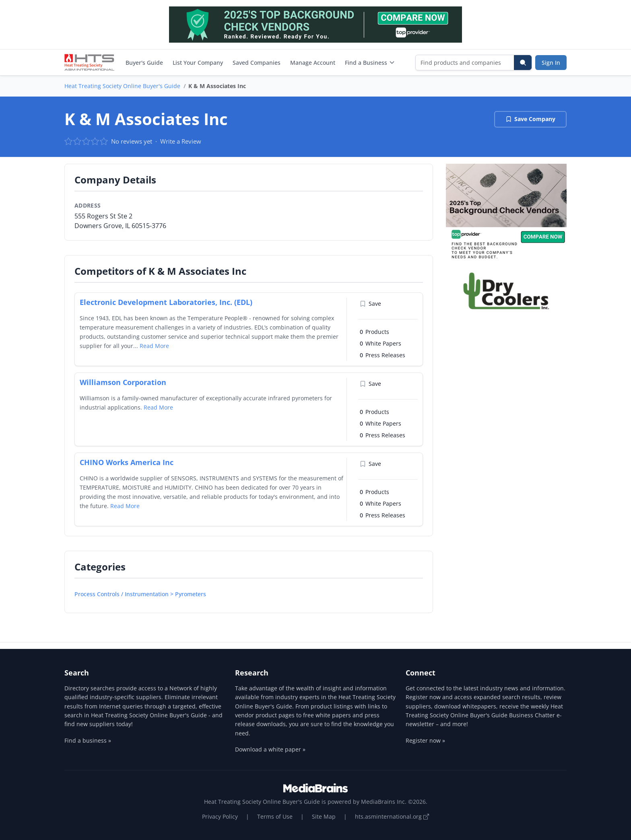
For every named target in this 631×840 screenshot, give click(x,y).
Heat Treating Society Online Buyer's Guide (122, 86)
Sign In (551, 63)
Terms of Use (275, 816)
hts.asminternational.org (392, 816)
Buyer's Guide (144, 63)
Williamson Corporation (123, 382)
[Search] (523, 63)
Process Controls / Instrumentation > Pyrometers (140, 594)
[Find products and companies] (465, 63)
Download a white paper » (270, 749)
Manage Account (313, 63)
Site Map (324, 816)
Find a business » (88, 740)
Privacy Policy (220, 816)
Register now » (425, 740)
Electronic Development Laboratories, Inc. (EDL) (166, 302)
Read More (154, 346)
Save (370, 304)
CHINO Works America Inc (127, 462)
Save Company (530, 119)
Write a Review (181, 141)
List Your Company (198, 63)
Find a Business (370, 63)
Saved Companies (257, 63)
